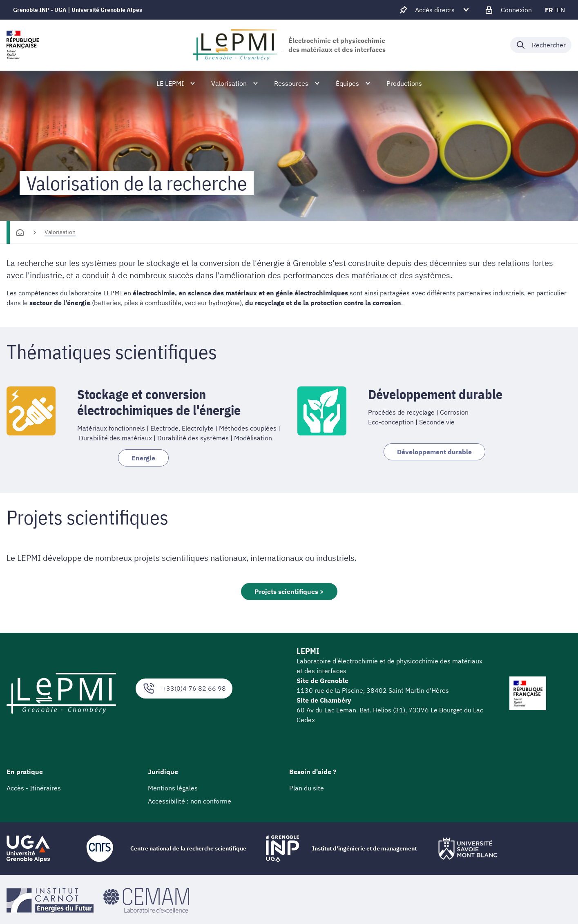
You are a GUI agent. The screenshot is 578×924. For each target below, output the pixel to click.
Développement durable (434, 452)
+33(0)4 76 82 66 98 (184, 689)
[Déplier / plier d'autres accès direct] (435, 10)
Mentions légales (173, 788)
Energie (143, 458)
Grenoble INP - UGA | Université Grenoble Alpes (78, 10)
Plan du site (307, 788)
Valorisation (60, 232)
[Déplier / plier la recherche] (541, 45)
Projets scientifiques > (289, 591)
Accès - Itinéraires (34, 788)
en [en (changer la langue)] (561, 10)
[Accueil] (20, 232)
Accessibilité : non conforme (190, 801)
